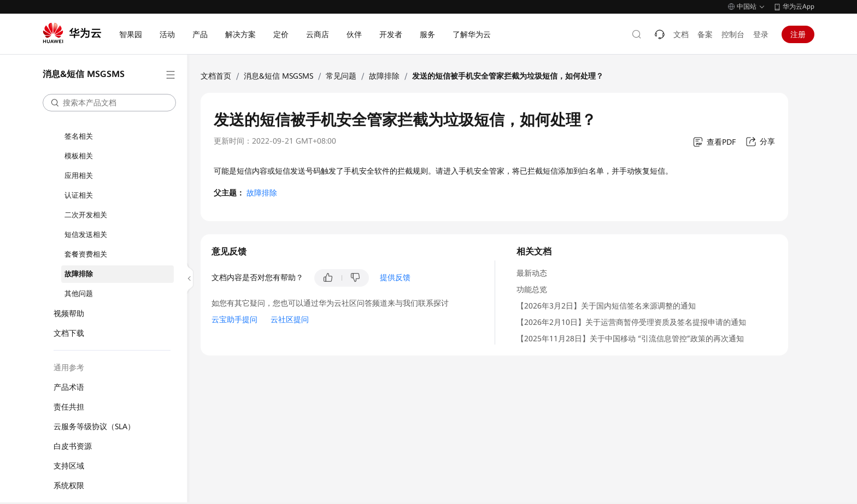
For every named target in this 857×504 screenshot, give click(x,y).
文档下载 (69, 333)
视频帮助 (69, 313)
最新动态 (532, 273)
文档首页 (216, 76)
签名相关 (79, 136)
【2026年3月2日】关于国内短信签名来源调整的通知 (606, 306)
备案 (705, 34)
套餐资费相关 (86, 254)
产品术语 (69, 387)
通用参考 (69, 367)
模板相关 (79, 156)
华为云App (799, 7)
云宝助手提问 (234, 319)
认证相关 (79, 195)
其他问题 (79, 293)
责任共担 (69, 407)
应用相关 (79, 176)
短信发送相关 (86, 235)
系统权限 (69, 485)
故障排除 (79, 274)
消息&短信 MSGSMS (278, 76)
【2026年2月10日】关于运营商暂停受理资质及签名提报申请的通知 (631, 322)
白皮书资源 (73, 446)
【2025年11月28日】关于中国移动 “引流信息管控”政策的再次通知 (630, 339)
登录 (761, 34)
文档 (681, 34)
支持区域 (69, 466)
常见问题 (341, 76)
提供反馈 (395, 277)
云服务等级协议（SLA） (94, 426)
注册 (798, 34)
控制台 (733, 34)
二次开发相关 (86, 215)
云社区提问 (290, 319)
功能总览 (532, 289)
